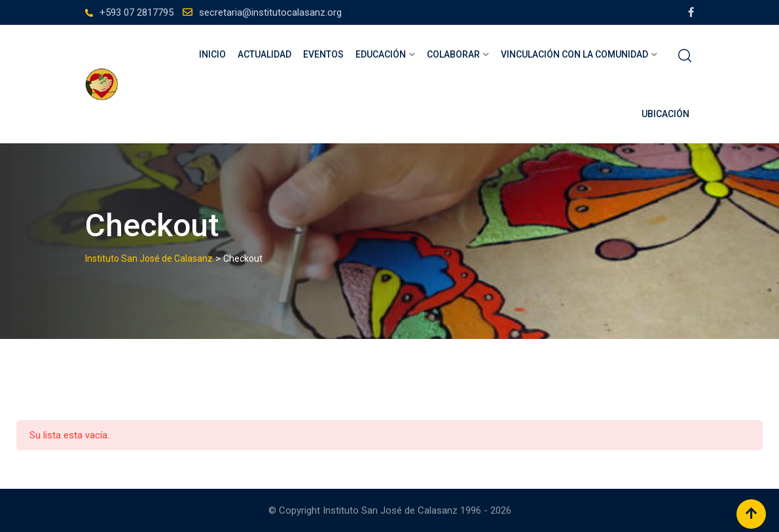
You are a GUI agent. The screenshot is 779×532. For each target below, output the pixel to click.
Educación (381, 54)
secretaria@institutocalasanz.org (270, 12)
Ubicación (665, 114)
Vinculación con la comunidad (574, 54)
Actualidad (264, 54)
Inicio (212, 54)
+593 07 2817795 (136, 12)
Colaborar (453, 54)
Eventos (323, 54)
